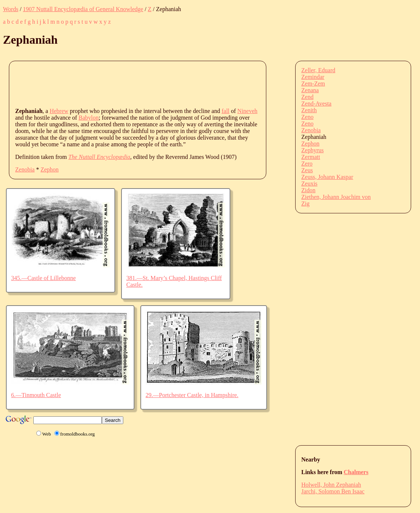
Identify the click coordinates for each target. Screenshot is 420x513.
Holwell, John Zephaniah (331, 485)
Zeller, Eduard (319, 70)
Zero (307, 164)
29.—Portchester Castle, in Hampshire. (192, 395)
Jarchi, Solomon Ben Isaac (333, 491)
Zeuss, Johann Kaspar (327, 177)
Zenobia (25, 169)
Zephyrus (313, 150)
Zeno (308, 117)
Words (11, 9)
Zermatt (311, 157)
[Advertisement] (150, 84)
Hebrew (59, 111)
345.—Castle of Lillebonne (44, 278)
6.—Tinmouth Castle (36, 395)
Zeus (307, 170)
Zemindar (313, 77)
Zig (306, 204)
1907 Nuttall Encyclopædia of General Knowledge (83, 9)
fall (225, 111)
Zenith (309, 110)
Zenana (310, 90)
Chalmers (356, 472)
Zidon (309, 190)
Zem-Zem (313, 84)
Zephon (49, 169)
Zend (308, 97)
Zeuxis (310, 184)
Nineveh (247, 111)
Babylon (89, 118)
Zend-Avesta (316, 104)
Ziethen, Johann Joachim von (336, 197)
